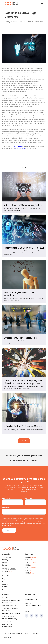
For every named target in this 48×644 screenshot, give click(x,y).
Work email (6, 508)
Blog (4, 579)
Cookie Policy (7, 637)
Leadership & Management (12, 613)
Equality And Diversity (10, 619)
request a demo (20, 149)
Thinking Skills (7, 621)
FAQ (4, 581)
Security (5, 584)
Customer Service (8, 616)
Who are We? (7, 557)
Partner (5, 565)
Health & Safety (8, 624)
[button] (42, 4)
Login (4, 589)
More (24, 441)
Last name (29, 498)
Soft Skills (5, 597)
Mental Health (7, 627)
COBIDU (8, 572)
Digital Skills (6, 611)
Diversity (5, 560)
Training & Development (11, 608)
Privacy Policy (36, 633)
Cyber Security (7, 603)
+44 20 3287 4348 (33, 606)
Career (5, 562)
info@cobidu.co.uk (31, 599)
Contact (5, 587)
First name (6, 498)
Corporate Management (11, 600)
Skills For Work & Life (9, 605)
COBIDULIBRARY (17, 146)
